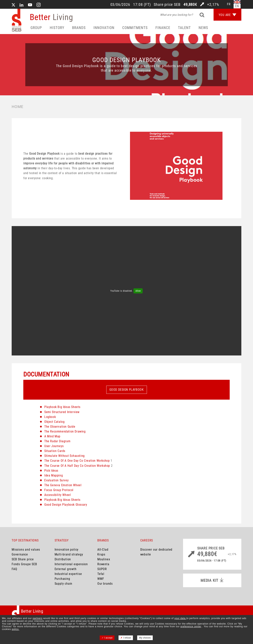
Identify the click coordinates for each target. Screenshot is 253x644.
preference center (191, 626)
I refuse (126, 638)
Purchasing (62, 579)
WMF (101, 579)
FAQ (14, 569)
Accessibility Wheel (58, 495)
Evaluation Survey (56, 480)
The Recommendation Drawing (65, 431)
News (203, 28)
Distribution (63, 559)
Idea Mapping (54, 475)
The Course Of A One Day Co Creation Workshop (77, 461)
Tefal (101, 574)
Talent (184, 28)
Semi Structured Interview (62, 412)
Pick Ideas (51, 471)
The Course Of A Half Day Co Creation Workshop (77, 466)
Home (17, 107)
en (237, 6)
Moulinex (104, 559)
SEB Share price (23, 559)
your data (180, 618)
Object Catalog (54, 422)
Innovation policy (67, 550)
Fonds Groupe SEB (24, 564)
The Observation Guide (60, 427)
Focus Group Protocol (59, 490)
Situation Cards (55, 451)
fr (229, 4)
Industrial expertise (68, 574)
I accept (107, 638)
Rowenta (103, 564)
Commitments (135, 28)
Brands (79, 28)
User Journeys (54, 446)
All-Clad (103, 550)
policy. (15, 629)
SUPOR (102, 569)
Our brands (105, 584)
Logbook (50, 417)
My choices (145, 638)
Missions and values (26, 550)
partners (38, 618)
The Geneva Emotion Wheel (63, 485)
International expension (71, 564)
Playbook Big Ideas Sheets (62, 407)
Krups (101, 554)
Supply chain (64, 584)
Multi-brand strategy (69, 554)
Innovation (104, 28)
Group (36, 28)
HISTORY (57, 28)
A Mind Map (52, 436)
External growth (66, 569)
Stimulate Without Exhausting (65, 456)
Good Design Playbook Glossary (66, 505)
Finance (163, 28)
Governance (20, 554)
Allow (138, 291)
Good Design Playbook (127, 390)
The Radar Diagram (57, 441)
